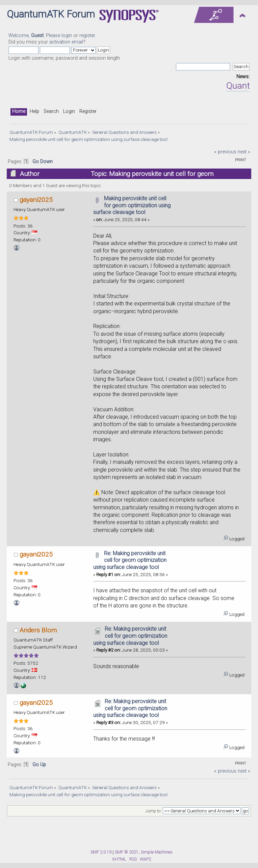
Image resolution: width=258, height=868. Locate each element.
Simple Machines (157, 852)
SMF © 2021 (127, 852)
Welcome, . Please (35, 36)
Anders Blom (38, 630)
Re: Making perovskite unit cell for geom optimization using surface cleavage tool (130, 560)
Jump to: (153, 811)
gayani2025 (36, 200)
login (67, 36)
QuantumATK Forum (51, 14)
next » (244, 152)
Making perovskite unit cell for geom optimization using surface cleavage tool (132, 205)
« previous (225, 152)
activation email (66, 42)
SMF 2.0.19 (101, 852)
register (87, 36)
